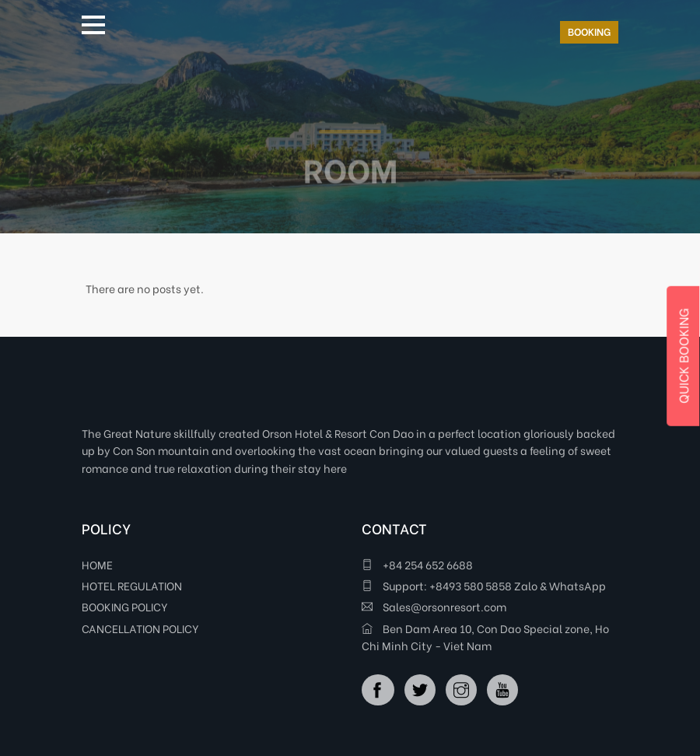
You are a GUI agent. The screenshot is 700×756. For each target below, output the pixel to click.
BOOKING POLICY (125, 606)
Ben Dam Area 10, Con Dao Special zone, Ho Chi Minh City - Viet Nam (485, 637)
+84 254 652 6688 (417, 564)
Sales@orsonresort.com (434, 606)
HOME (97, 564)
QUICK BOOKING (682, 356)
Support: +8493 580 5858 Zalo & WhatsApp (484, 585)
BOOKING (589, 31)
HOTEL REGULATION (132, 585)
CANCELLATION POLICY (140, 628)
